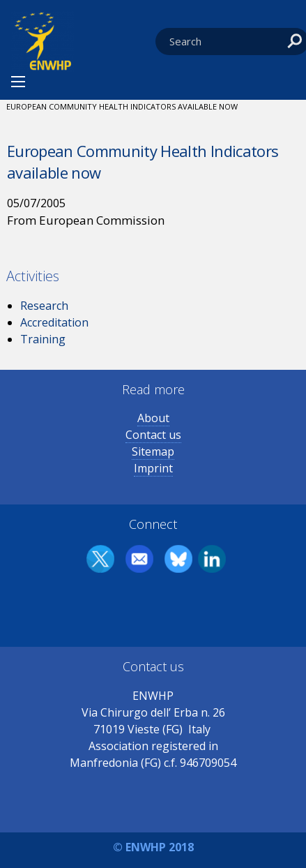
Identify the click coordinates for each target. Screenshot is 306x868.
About (153, 418)
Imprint (153, 468)
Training (43, 339)
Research (44, 306)
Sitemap (153, 451)
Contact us (153, 435)
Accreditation (54, 322)
